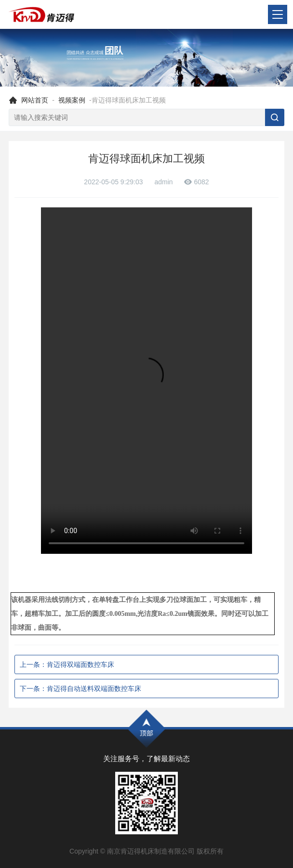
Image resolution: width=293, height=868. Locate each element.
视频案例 (72, 100)
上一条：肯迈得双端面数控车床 (67, 664)
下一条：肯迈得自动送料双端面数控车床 (80, 689)
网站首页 (35, 100)
